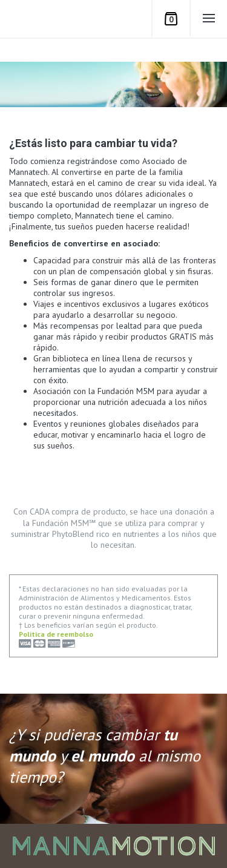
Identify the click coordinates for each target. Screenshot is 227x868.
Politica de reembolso (56, 634)
